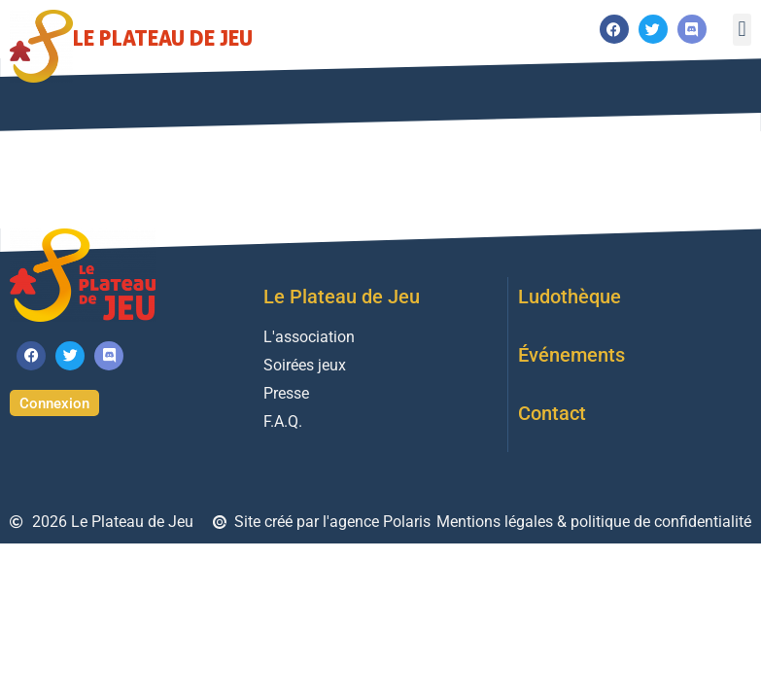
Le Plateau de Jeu (163, 37)
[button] (742, 30)
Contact (552, 413)
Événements (571, 355)
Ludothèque (570, 297)
